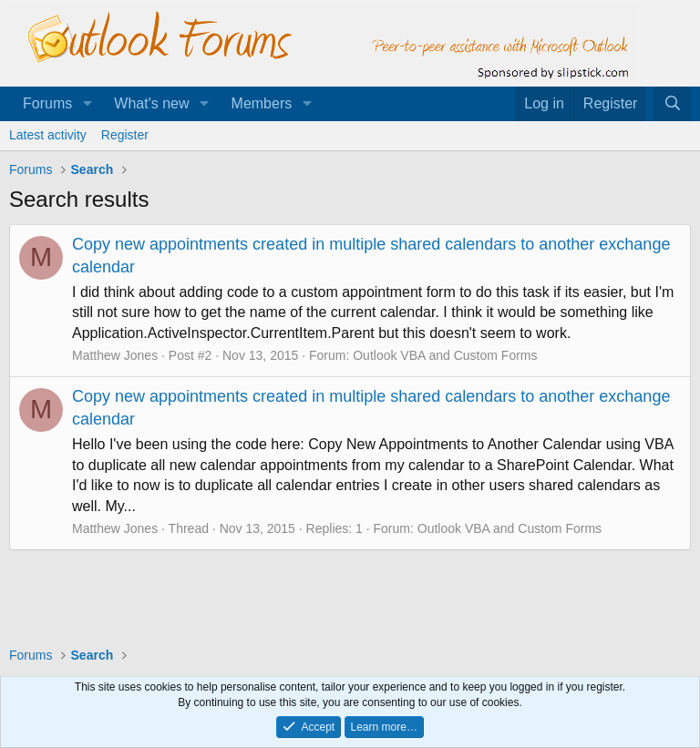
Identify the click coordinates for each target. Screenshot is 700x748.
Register (125, 135)
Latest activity (48, 135)
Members (262, 103)
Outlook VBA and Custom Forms (445, 355)
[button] (87, 104)
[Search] (672, 104)
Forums (47, 103)
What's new (151, 103)
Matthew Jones (115, 355)
